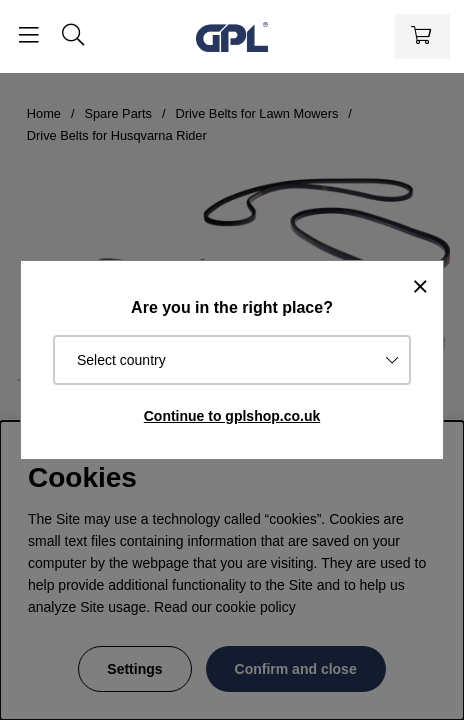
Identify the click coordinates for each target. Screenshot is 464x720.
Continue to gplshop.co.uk (232, 416)
